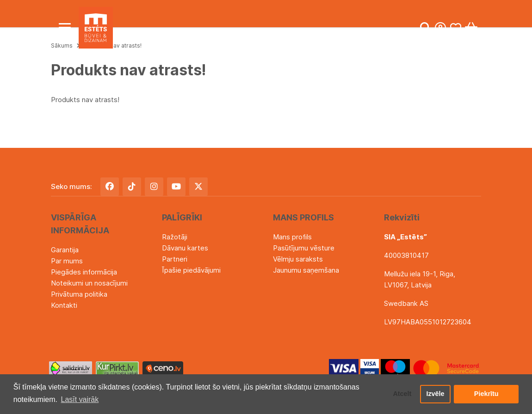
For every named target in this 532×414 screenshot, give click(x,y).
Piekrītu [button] (486, 394)
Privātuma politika (79, 294)
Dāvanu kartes (185, 248)
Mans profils (292, 237)
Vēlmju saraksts (298, 259)
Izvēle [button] (435, 394)
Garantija (65, 250)
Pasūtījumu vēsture (304, 248)
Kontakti (64, 305)
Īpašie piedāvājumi (191, 270)
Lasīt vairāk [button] (80, 399)
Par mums (67, 261)
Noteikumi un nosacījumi (89, 283)
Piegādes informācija (84, 272)
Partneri (175, 259)
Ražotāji (175, 237)
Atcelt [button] (402, 394)
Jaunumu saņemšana (306, 270)
